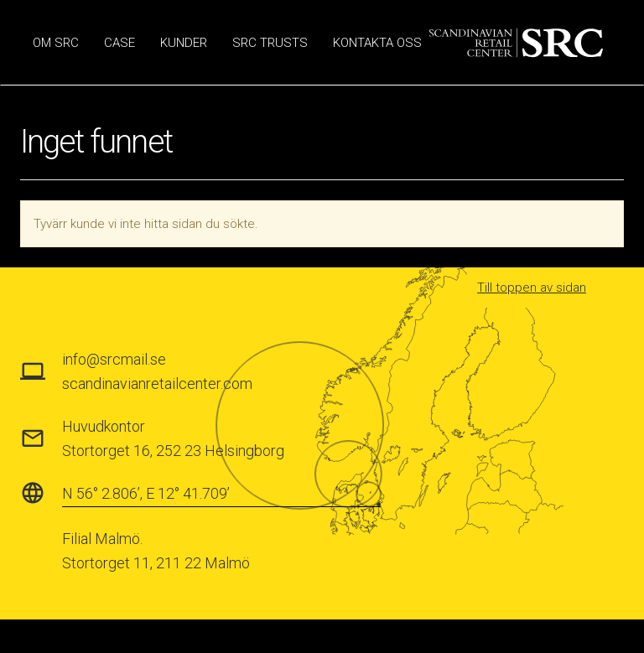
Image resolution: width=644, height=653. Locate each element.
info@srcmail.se (114, 359)
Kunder (184, 43)
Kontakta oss (377, 43)
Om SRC (56, 43)
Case (119, 43)
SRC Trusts (270, 43)
